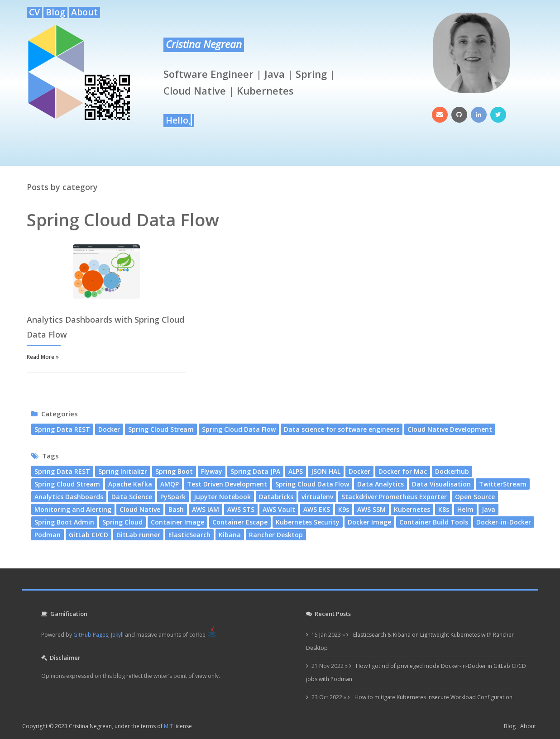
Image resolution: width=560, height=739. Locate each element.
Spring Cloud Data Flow (239, 429)
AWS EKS (317, 509)
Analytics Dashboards (69, 497)
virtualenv (317, 497)
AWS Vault (279, 509)
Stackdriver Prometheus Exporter (394, 497)
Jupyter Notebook (222, 497)
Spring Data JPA (255, 471)
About (84, 12)
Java (488, 509)
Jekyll (117, 635)
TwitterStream (503, 484)
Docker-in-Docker (504, 522)
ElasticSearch (189, 535)
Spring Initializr (123, 471)
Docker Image (369, 522)
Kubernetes (412, 509)
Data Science (132, 497)
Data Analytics (381, 484)
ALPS (296, 471)
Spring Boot (174, 471)
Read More (43, 357)
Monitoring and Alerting (73, 509)
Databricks (276, 497)
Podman (48, 535)
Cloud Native (140, 509)
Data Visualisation (441, 484)
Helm (465, 509)
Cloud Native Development (450, 429)
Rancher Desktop (276, 535)
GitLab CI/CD (89, 535)
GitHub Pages (91, 635)
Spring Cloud (122, 522)
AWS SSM (371, 509)
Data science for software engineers (342, 429)
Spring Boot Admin (64, 522)
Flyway (212, 471)
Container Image (177, 522)
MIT (168, 726)
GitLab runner (138, 535)
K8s (444, 509)
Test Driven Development (227, 484)
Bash (176, 509)
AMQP (170, 484)
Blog (55, 12)
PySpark (173, 497)
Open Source (475, 497)
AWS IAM (206, 509)
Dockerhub (452, 471)
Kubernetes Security (308, 522)
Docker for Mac (403, 471)
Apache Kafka (130, 484)
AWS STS (241, 509)
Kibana (230, 535)
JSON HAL (326, 471)
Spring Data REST (62, 429)
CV (34, 12)
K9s (344, 509)
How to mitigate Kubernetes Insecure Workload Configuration (433, 697)
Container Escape (240, 522)
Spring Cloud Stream (161, 429)
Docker (109, 429)
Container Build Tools (434, 522)
